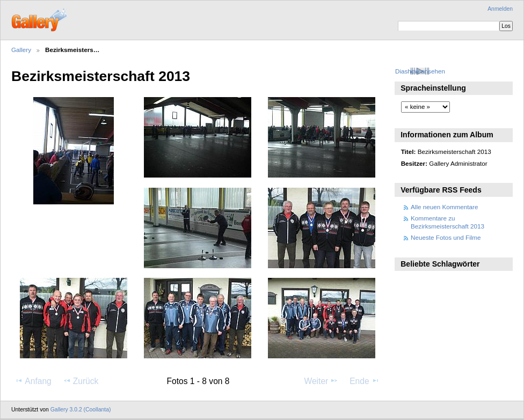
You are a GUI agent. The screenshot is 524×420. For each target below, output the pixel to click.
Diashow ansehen (420, 71)
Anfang (33, 381)
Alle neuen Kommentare (444, 207)
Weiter (322, 381)
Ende (365, 381)
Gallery (21, 50)
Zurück (81, 381)
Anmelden (500, 9)
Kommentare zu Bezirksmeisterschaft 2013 (447, 222)
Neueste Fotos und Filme (446, 237)
